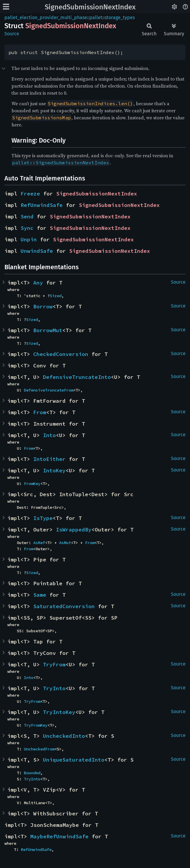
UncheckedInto (64, 736)
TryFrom (54, 664)
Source (12, 34)
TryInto (54, 688)
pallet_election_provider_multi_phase (46, 17)
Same (40, 595)
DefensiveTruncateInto (77, 377)
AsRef (39, 543)
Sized (56, 296)
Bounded (32, 773)
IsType (43, 518)
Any (38, 283)
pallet (96, 17)
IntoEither (49, 459)
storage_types (120, 17)
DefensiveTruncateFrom (49, 390)
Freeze (30, 194)
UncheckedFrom (39, 749)
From (40, 412)
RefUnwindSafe (42, 205)
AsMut (65, 543)
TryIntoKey (59, 712)
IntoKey (54, 470)
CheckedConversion (61, 354)
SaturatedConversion (64, 606)
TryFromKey (36, 725)
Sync (27, 228)
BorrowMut (48, 330)
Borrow (43, 306)
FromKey (32, 484)
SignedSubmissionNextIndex (90, 7)
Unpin (29, 239)
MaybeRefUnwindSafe (59, 836)
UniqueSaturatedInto (74, 760)
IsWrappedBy (74, 530)
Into (49, 435)
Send (27, 216)
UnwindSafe (37, 251)
